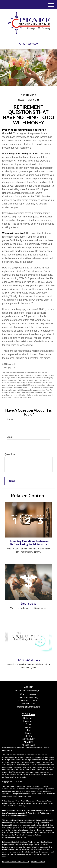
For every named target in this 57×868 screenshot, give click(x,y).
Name (10, 419)
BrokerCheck (7, 750)
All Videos (28, 742)
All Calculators (29, 745)
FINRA (5, 791)
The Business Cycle (29, 660)
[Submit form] (12, 481)
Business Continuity (38, 862)
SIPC (10, 791)
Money (28, 733)
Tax (29, 730)
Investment (28, 721)
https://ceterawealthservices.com (14, 837)
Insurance (29, 727)
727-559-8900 (29, 44)
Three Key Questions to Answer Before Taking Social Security (29, 543)
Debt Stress (29, 604)
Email (10, 437)
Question (10, 454)
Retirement (28, 718)
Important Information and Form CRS (16, 862)
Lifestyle (29, 736)
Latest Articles (29, 739)
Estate (29, 724)
